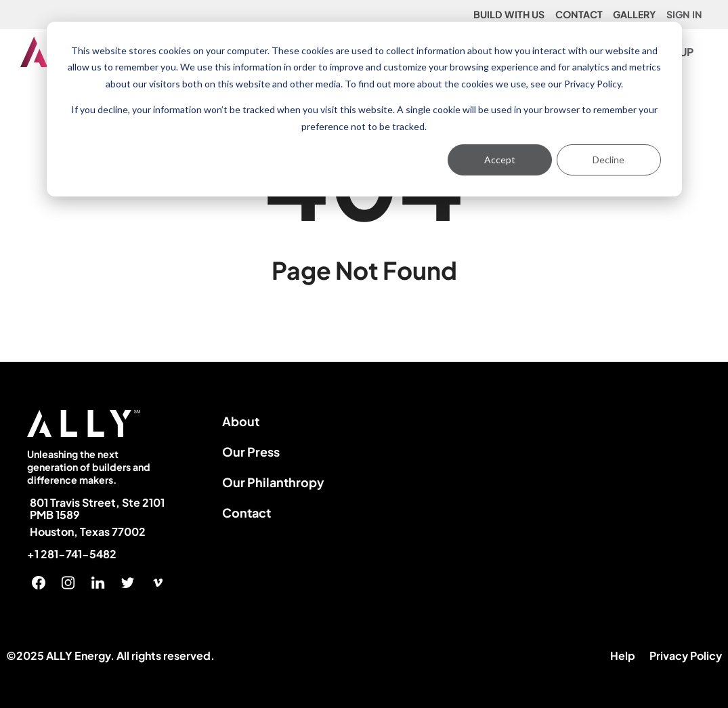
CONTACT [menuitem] (579, 14)
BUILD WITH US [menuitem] (509, 14)
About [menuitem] (241, 421)
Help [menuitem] (623, 655)
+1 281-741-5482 (72, 554)
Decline (608, 160)
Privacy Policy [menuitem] (686, 655)
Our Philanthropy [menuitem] (273, 482)
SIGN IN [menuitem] (684, 14)
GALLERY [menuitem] (634, 14)
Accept (500, 160)
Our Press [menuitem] (251, 452)
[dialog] (364, 109)
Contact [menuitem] (247, 513)
